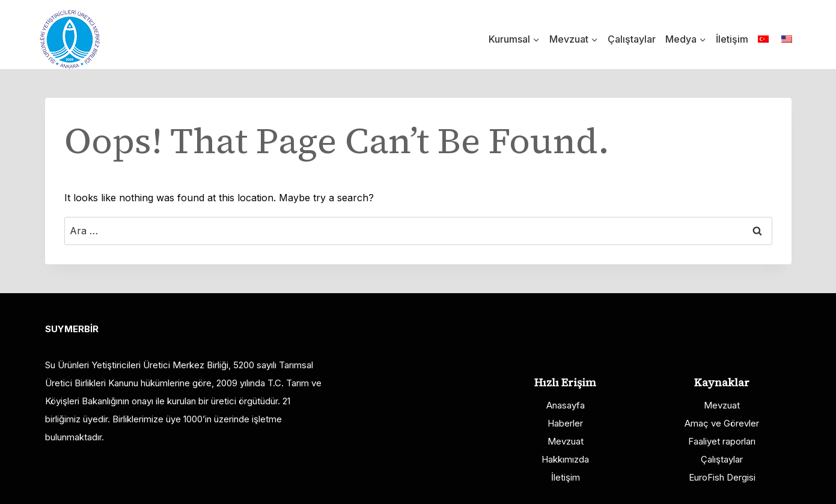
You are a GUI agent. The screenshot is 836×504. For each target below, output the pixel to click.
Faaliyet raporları (722, 441)
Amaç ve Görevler (722, 423)
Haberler (565, 423)
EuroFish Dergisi (722, 477)
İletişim (732, 39)
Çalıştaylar (632, 39)
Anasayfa (566, 405)
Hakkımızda (565, 459)
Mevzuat (566, 441)
